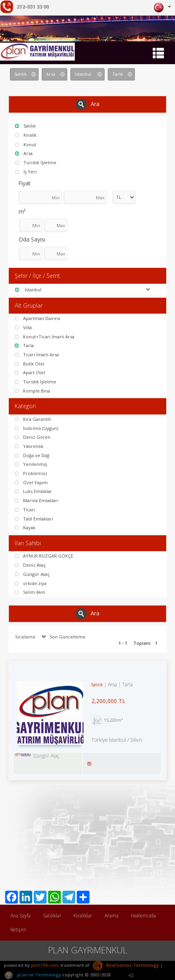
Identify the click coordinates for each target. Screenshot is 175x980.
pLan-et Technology (33, 975)
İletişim (18, 930)
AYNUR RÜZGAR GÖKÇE (44, 556)
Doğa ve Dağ (32, 455)
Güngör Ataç (32, 574)
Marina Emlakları (37, 500)
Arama (112, 916)
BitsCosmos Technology (126, 965)
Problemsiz (31, 473)
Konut (26, 144)
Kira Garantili (33, 419)
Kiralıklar (83, 916)
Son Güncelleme (63, 637)
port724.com (45, 965)
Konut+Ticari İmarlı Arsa (45, 337)
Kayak (25, 527)
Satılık (25, 126)
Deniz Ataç (30, 565)
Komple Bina (32, 391)
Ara (87, 104)
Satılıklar (52, 916)
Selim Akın (30, 592)
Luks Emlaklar (33, 491)
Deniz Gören (33, 437)
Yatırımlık (29, 446)
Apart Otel (30, 372)
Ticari (25, 510)
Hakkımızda (143, 916)
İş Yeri (26, 172)
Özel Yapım (31, 482)
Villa (23, 327)
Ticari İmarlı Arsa (37, 354)
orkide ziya (31, 583)
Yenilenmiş (31, 464)
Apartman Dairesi (37, 318)
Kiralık (26, 135)
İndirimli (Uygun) (36, 428)
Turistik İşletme (36, 162)
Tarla (24, 345)
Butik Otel (29, 364)
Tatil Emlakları (34, 519)
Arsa (24, 153)
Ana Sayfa (20, 916)
